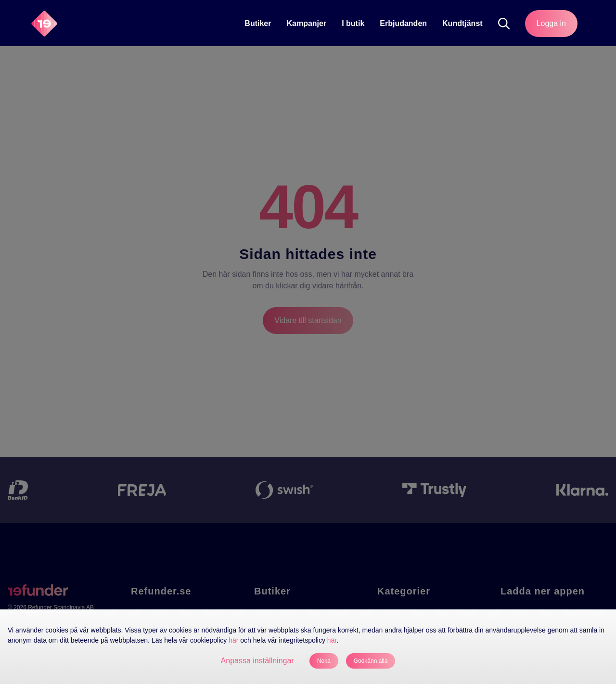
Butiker (258, 23)
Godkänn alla (371, 661)
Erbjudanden (403, 23)
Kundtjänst (462, 23)
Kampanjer (306, 23)
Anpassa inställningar (257, 661)
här (233, 640)
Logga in (551, 23)
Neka (324, 661)
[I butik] (353, 24)
